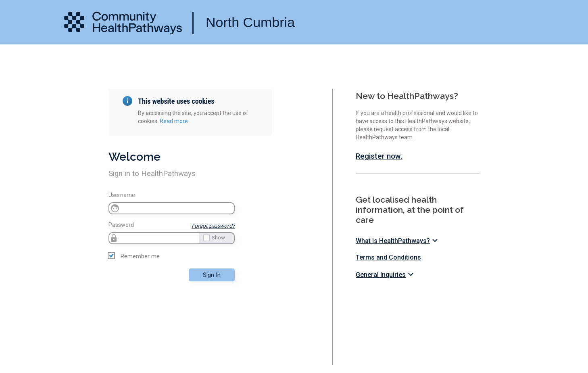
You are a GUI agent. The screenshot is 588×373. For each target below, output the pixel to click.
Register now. (379, 156)
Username (122, 195)
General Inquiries (386, 275)
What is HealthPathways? (398, 241)
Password (121, 225)
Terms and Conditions (388, 257)
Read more (174, 121)
